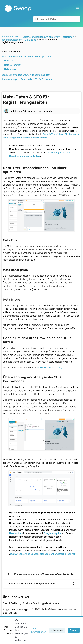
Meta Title (9, 61)
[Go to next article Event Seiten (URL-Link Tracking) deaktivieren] (41, 584)
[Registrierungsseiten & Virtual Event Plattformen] (48, 37)
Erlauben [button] (74, 630)
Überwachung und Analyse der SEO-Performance (27, 79)
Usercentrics (16, 533)
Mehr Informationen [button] (38, 630)
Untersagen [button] (57, 630)
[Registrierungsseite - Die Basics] (19, 40)
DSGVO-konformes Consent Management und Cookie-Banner (43, 554)
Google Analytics (52, 533)
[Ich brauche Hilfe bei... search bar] (57, 19)
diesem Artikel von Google (51, 367)
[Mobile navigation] (78, 8)
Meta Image (10, 69)
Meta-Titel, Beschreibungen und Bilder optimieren (27, 57)
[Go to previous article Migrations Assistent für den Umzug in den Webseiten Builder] (41, 574)
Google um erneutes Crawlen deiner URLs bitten (26, 75)
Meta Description (13, 65)
